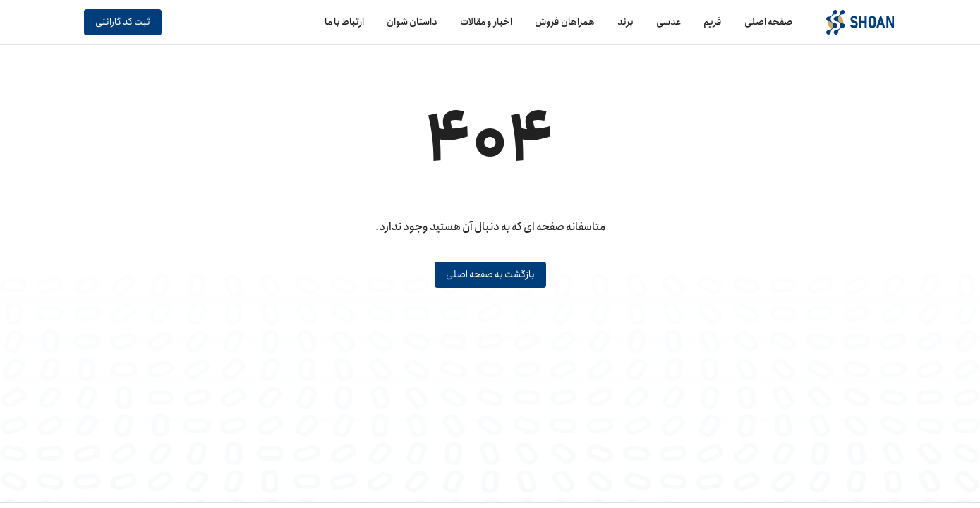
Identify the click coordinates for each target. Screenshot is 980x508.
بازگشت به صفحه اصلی (490, 275)
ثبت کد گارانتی (123, 22)
